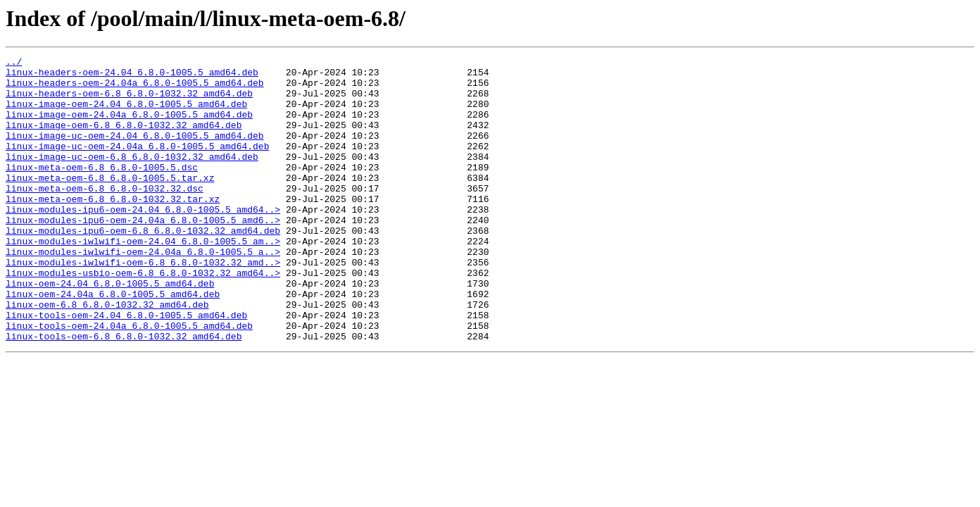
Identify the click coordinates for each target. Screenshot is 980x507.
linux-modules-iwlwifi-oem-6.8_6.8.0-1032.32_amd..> (143, 304)
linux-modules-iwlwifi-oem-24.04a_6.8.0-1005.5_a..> (143, 292)
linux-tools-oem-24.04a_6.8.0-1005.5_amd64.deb (129, 380)
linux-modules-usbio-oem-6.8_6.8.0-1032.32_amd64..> (143, 317)
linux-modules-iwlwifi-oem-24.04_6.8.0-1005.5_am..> (143, 279)
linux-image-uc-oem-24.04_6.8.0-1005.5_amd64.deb (135, 152)
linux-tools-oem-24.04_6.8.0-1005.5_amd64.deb (126, 368)
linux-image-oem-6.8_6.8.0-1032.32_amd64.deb (124, 139)
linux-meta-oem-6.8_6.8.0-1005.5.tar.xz (110, 203)
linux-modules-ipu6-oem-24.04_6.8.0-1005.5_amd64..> (143, 241)
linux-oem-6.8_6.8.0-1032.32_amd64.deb (107, 355)
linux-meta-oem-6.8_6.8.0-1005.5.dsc (102, 190)
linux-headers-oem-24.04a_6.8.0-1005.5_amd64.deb (135, 89)
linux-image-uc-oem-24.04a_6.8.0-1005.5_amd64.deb (137, 165)
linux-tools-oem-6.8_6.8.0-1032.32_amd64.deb (124, 393)
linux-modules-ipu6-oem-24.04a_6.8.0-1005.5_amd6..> (143, 254)
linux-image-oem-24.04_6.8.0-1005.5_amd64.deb (126, 114)
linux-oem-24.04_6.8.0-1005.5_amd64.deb (110, 330)
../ (14, 63)
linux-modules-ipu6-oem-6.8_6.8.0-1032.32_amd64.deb (143, 266)
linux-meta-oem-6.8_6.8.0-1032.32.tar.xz (113, 228)
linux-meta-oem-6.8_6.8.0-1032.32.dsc (105, 215)
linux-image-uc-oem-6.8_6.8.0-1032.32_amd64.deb (132, 177)
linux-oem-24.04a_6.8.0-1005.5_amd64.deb (113, 342)
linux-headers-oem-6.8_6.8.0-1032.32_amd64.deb (129, 101)
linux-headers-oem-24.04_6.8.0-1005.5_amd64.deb (132, 76)
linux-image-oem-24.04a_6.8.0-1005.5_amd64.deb (129, 127)
